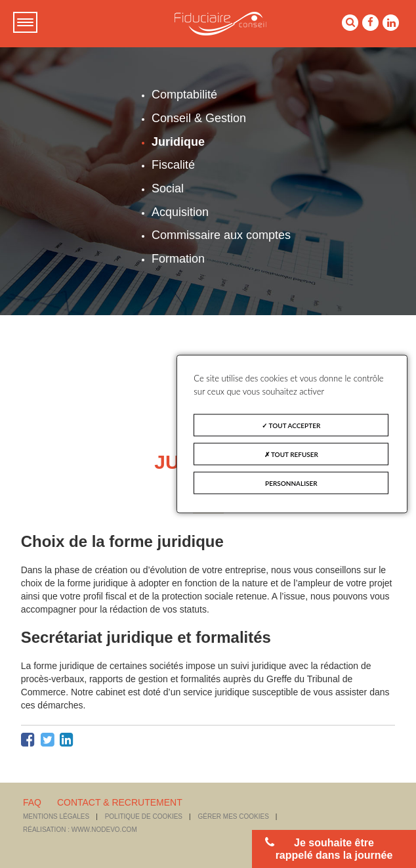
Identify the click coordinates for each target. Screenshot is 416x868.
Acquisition (180, 212)
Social (168, 188)
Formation (178, 259)
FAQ (32, 802)
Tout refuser (291, 454)
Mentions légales (56, 816)
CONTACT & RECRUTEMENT (120, 802)
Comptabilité (184, 95)
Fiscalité (173, 165)
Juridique (178, 142)
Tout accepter (291, 425)
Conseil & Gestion (199, 118)
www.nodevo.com (104, 830)
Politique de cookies (144, 816)
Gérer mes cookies (234, 816)
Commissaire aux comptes (221, 235)
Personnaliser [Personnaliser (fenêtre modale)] (291, 483)
